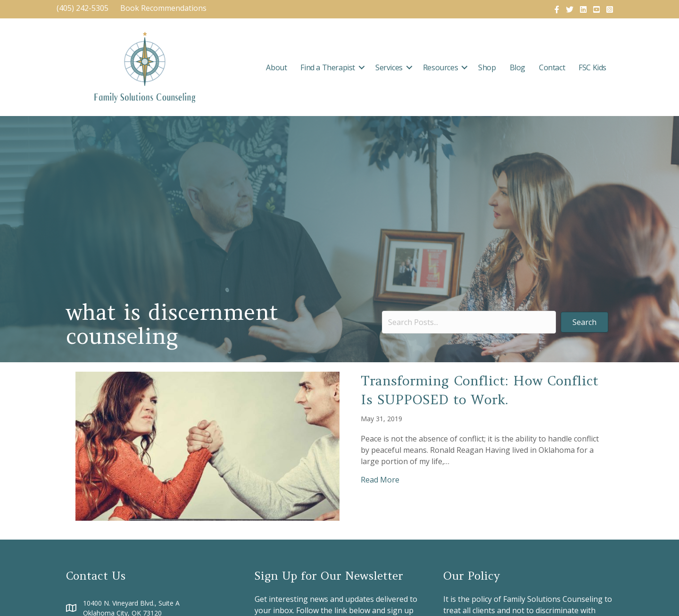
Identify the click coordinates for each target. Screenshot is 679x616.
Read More (380, 479)
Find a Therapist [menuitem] (328, 67)
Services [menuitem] (389, 67)
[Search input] (469, 322)
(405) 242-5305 (83, 8)
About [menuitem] (276, 67)
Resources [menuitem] (440, 67)
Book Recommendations (164, 8)
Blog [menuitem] (518, 67)
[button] (362, 67)
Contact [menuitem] (552, 67)
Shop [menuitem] (487, 67)
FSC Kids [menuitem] (592, 67)
